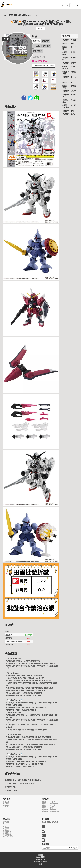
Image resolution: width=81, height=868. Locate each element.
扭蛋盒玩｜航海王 (69, 91)
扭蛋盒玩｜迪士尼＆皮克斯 (69, 106)
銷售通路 (6, 806)
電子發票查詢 (8, 836)
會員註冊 (6, 822)
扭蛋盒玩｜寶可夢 (69, 63)
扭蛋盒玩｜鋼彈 (20, 15)
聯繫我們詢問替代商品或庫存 (44, 66)
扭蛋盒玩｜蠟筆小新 (69, 96)
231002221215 (32, 15)
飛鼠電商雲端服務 (40, 862)
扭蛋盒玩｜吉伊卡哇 (69, 48)
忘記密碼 (6, 828)
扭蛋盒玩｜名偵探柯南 (69, 53)
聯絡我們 (6, 802)
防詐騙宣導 (7, 834)
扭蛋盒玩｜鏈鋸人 (69, 114)
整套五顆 (36, 41)
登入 (5, 826)
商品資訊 (40, 28)
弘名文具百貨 (9, 15)
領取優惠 (73, 848)
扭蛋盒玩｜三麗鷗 (69, 40)
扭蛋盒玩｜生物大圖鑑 (69, 87)
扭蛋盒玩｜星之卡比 (69, 78)
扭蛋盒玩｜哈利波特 (69, 59)
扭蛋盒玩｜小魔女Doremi (69, 67)
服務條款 (6, 830)
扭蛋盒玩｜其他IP (69, 43)
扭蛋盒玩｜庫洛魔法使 (69, 73)
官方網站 (6, 804)
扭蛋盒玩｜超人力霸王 (69, 101)
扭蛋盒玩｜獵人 (68, 82)
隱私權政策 (7, 832)
